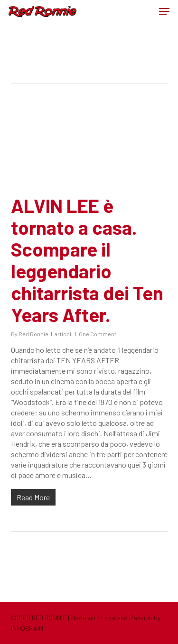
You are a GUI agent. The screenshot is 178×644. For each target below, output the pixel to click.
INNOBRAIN (27, 628)
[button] (164, 11)
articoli (64, 334)
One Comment (98, 334)
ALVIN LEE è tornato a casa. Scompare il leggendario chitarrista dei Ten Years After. (87, 260)
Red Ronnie (33, 334)
